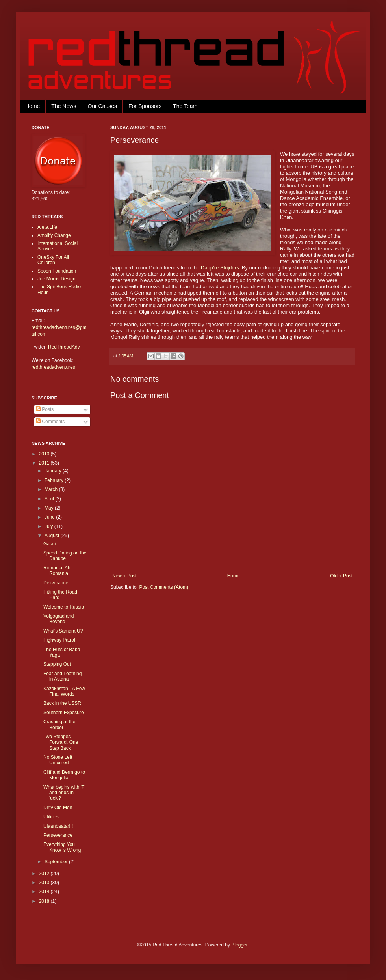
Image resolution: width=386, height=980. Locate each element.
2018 (45, 901)
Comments (50, 422)
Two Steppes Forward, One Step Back (61, 742)
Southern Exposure (64, 713)
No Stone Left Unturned (58, 760)
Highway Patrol (59, 640)
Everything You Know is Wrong (62, 847)
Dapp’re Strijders (220, 268)
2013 (45, 883)
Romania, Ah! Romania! (58, 571)
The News (64, 106)
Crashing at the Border (59, 724)
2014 (45, 892)
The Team (185, 106)
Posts (45, 409)
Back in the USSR (62, 703)
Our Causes (102, 106)
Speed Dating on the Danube (65, 556)
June (50, 517)
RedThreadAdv (64, 347)
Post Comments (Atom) (164, 587)
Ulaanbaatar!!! (58, 826)
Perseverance (58, 835)
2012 (45, 874)
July (49, 526)
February (55, 480)
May (50, 508)
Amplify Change (54, 235)
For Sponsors (145, 106)
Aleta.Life (47, 227)
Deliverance (56, 583)
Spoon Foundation (57, 271)
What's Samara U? (63, 631)
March (52, 489)
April (50, 499)
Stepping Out (57, 664)
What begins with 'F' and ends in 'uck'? (64, 793)
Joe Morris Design (57, 279)
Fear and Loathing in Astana (62, 676)
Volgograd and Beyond (58, 619)
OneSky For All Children (53, 260)
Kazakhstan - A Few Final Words (64, 691)
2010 (45, 454)
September (57, 862)
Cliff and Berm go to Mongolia (64, 775)
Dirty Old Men (58, 808)
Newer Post (124, 576)
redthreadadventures (53, 367)
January (54, 471)
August (53, 536)
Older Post (341, 576)
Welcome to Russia (64, 607)
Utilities (51, 817)
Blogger (239, 945)
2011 (45, 463)
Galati (49, 544)
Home (32, 106)
